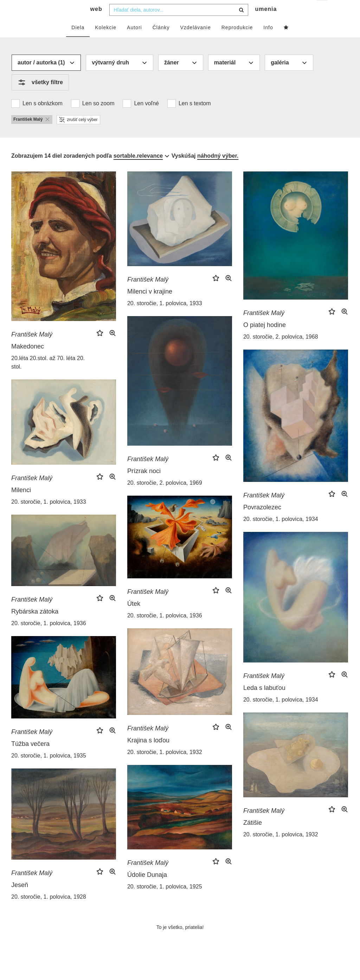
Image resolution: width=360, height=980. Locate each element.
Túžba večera (30, 758)
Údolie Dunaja (147, 888)
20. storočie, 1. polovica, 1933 (165, 317)
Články (161, 41)
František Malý (32, 348)
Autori (134, 41)
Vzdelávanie (195, 41)
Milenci (21, 504)
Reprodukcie (237, 41)
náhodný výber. (218, 169)
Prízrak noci (144, 485)
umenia (266, 23)
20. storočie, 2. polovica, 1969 (165, 497)
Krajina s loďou (148, 754)
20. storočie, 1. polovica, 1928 (49, 911)
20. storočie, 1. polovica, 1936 (165, 630)
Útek (134, 618)
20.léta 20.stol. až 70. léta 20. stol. (48, 376)
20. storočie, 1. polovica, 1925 (165, 900)
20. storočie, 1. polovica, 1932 (165, 766)
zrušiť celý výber (78, 133)
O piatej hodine (265, 339)
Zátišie (253, 837)
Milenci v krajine (150, 306)
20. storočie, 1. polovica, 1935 (49, 769)
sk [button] (323, 11)
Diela (78, 41)
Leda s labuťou (264, 702)
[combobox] (179, 24)
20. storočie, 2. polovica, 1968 (281, 351)
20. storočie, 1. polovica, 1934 (281, 533)
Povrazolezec (262, 521)
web (96, 23)
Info (268, 41)
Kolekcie (106, 41)
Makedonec (28, 360)
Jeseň (20, 899)
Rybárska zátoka (35, 625)
